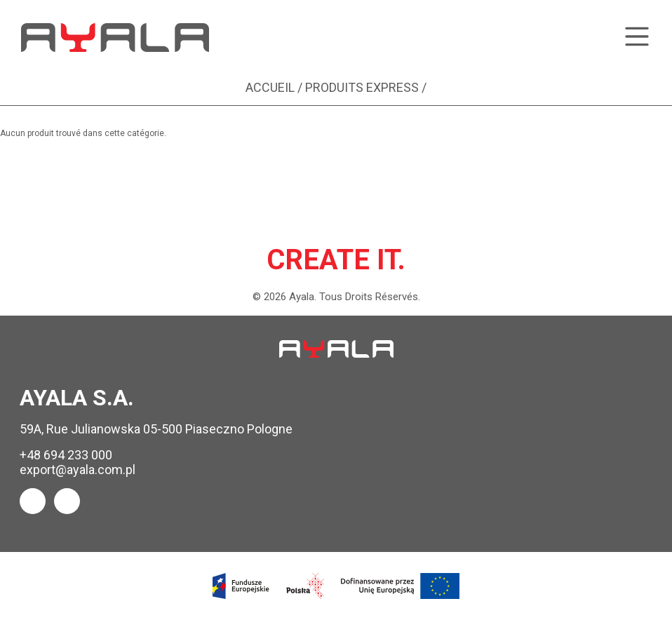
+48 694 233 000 (66, 455)
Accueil (270, 87)
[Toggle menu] (637, 38)
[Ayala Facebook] (33, 501)
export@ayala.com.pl (78, 470)
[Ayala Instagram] (67, 501)
